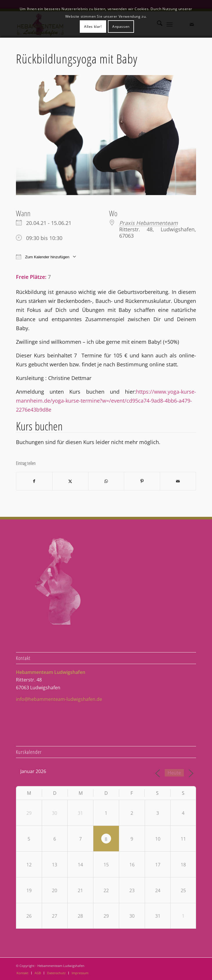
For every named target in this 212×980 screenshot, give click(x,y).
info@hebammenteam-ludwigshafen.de (59, 699)
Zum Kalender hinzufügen (43, 257)
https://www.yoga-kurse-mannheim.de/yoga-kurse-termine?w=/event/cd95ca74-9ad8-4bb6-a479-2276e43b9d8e (106, 401)
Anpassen (121, 27)
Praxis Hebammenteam (148, 223)
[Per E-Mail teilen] (178, 481)
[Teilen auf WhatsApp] (106, 481)
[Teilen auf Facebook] (34, 481)
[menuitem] (22, 973)
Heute (174, 773)
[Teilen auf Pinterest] (142, 481)
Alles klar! (93, 27)
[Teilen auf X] (70, 481)
